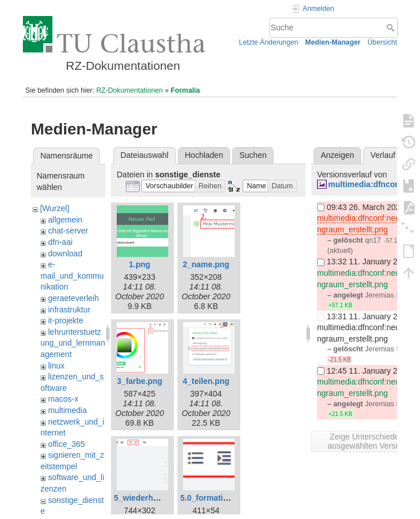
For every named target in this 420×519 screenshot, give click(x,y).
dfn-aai (60, 242)
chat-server (68, 231)
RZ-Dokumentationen (129, 90)
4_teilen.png (206, 381)
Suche (392, 27)
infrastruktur (69, 310)
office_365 (66, 444)
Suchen (253, 155)
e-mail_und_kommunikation (72, 276)
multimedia (68, 410)
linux (56, 366)
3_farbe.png (139, 381)
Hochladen (204, 155)
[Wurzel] (55, 208)
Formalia (185, 90)
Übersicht (382, 42)
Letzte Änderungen (269, 42)
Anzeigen (337, 155)
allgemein (65, 220)
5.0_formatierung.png (221, 498)
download (65, 253)
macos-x (63, 399)
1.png (139, 264)
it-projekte (66, 320)
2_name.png (206, 264)
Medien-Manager (333, 42)
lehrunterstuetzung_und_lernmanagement (73, 343)
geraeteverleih (74, 298)
